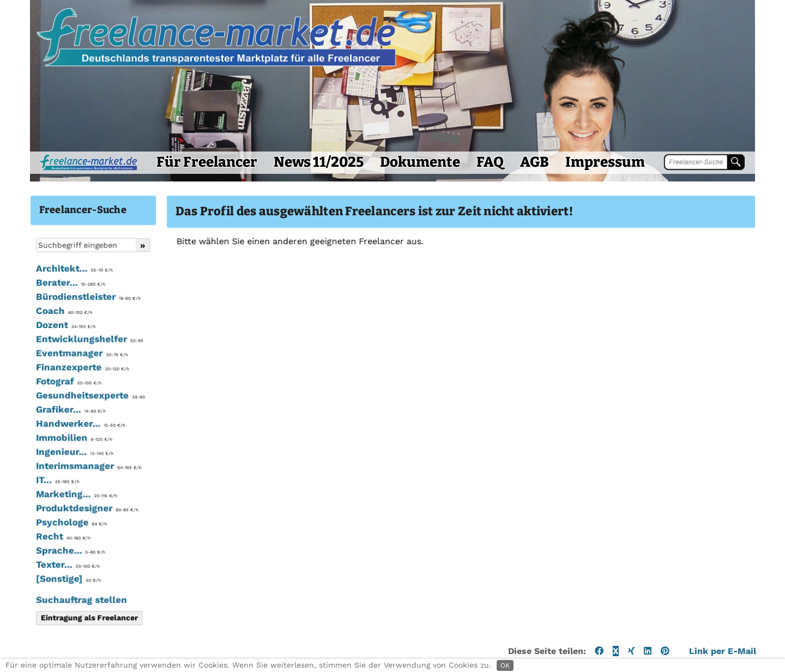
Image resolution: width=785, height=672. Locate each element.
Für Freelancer (186, 172)
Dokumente (399, 172)
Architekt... (53, 280)
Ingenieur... (53, 463)
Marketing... (55, 505)
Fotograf (47, 392)
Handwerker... (59, 434)
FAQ (469, 172)
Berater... (49, 294)
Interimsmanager (67, 476)
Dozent (44, 336)
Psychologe (50, 533)
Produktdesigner (66, 519)
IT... (36, 491)
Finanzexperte (61, 378)
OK (505, 665)
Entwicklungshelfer (68, 350)
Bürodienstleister (67, 308)
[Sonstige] (47, 589)
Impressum (584, 172)
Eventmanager (61, 364)
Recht (42, 547)
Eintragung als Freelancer (68, 628)
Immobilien (53, 449)
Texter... (47, 575)
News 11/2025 (298, 172)
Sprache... (49, 561)
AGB (514, 172)
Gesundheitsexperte (69, 406)
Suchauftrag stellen (60, 610)
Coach (43, 322)
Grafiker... (50, 420)
